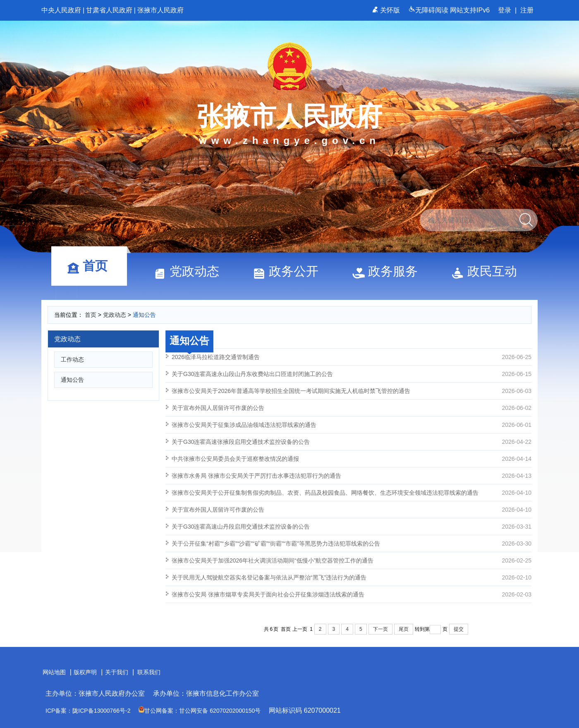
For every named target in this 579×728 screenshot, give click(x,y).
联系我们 (149, 672)
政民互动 (488, 271)
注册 (527, 10)
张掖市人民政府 (160, 10)
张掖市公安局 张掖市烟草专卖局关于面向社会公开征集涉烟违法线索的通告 (352, 594)
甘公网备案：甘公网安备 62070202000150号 (200, 711)
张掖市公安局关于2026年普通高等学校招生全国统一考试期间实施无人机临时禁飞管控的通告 (352, 391)
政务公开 (289, 271)
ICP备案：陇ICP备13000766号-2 (88, 711)
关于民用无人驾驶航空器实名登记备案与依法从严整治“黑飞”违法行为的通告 (352, 577)
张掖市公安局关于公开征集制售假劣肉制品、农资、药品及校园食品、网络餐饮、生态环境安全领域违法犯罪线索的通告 (352, 493)
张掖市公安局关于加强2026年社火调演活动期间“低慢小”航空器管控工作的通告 (352, 560)
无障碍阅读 (429, 10)
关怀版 (387, 10)
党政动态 (190, 271)
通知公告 (144, 315)
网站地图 (54, 672)
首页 (91, 266)
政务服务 (389, 271)
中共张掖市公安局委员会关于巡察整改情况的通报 (352, 459)
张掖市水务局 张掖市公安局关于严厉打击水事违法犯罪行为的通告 (352, 476)
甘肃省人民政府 (109, 10)
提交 (459, 629)
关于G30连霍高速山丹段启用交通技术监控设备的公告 (352, 527)
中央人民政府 (61, 10)
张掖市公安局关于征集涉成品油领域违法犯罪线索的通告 (352, 425)
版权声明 (85, 672)
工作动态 (72, 359)
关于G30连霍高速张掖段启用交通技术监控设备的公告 (352, 442)
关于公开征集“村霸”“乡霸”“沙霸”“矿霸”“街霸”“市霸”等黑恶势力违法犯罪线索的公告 (352, 544)
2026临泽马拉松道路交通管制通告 (352, 357)
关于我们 (117, 672)
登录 (505, 10)
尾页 (404, 629)
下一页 (380, 629)
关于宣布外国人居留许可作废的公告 (352, 408)
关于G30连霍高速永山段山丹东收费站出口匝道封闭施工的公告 (352, 374)
